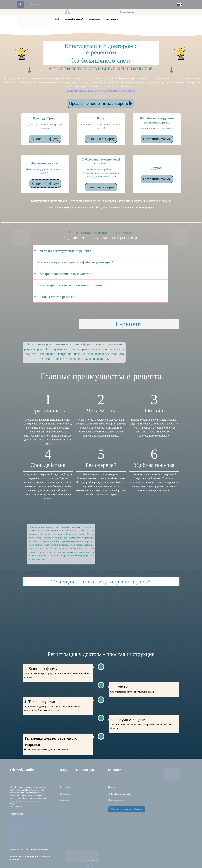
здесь (50, 849)
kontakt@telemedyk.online (121, 794)
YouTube (66, 801)
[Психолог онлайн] (109, 800)
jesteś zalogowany (128, 12)
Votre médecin (112, 19)
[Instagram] (61, 794)
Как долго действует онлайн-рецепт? (64, 251)
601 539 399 (116, 787)
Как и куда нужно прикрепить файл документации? (75, 262)
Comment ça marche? (74, 19)
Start (57, 19)
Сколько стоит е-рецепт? (55, 297)
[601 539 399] (109, 787)
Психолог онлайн (118, 801)
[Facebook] (61, 787)
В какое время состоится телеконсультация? (70, 285)
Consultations (94, 19)
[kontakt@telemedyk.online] (109, 794)
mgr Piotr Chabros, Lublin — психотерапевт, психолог (29, 819)
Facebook (66, 787)
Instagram (67, 794)
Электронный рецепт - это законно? (64, 274)
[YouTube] (61, 800)
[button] (100, 251)
